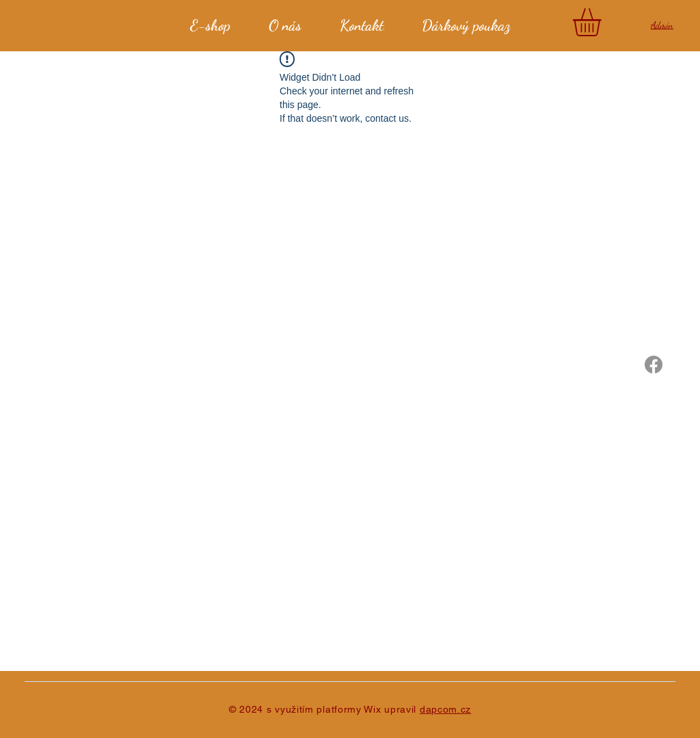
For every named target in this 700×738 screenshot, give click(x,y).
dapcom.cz (445, 709)
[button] (603, 22)
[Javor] (654, 365)
